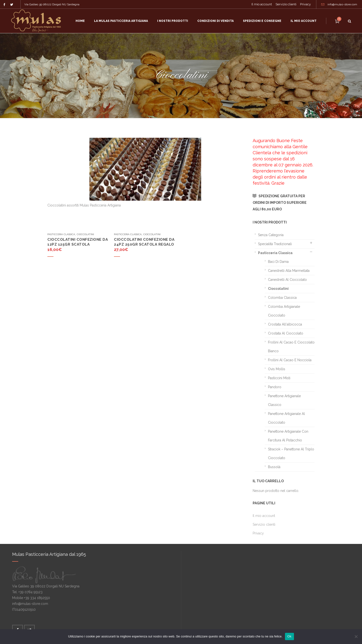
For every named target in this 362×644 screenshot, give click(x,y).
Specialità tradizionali (275, 244)
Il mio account (262, 4)
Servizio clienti (286, 4)
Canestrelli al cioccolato (287, 280)
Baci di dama (278, 262)
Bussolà (274, 467)
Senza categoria (271, 235)
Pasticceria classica (61, 234)
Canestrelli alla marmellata (289, 271)
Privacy (305, 4)
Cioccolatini (85, 234)
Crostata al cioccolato (286, 333)
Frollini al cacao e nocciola (290, 360)
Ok (289, 636)
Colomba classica (282, 298)
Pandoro (275, 387)
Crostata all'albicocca (285, 324)
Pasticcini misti (279, 378)
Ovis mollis (277, 369)
